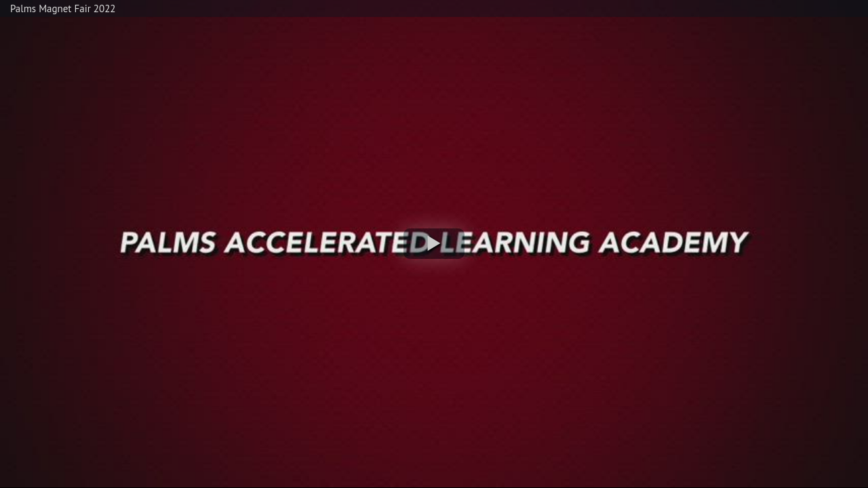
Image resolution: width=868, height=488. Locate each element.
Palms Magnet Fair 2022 (63, 8)
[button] (434, 244)
